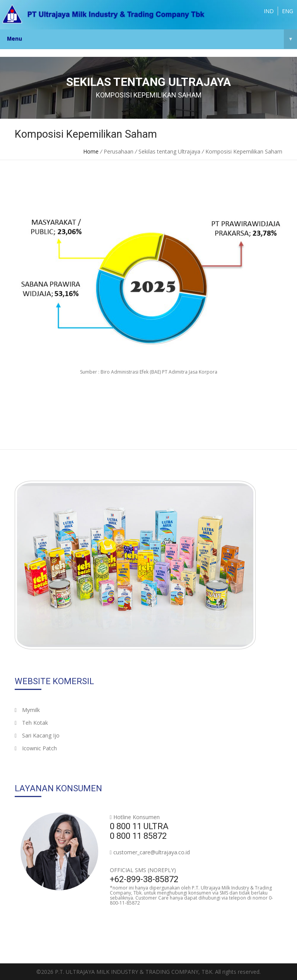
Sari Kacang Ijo (37, 735)
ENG (288, 11)
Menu (152, 39)
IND (269, 11)
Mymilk (27, 710)
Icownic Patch (36, 748)
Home (91, 151)
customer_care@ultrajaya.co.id (152, 852)
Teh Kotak (31, 723)
